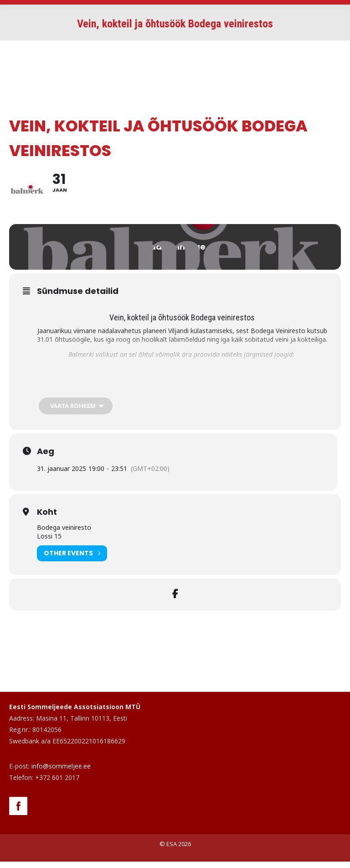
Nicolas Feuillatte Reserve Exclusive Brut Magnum (182, 376)
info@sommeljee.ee (61, 772)
